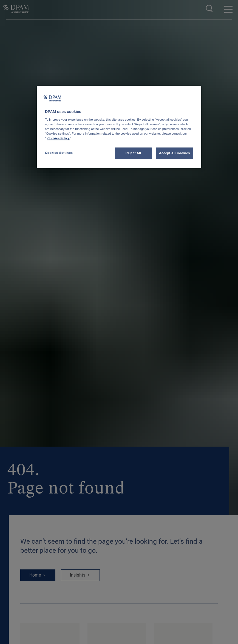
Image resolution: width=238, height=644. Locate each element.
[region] (119, 127)
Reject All (133, 153)
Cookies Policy (59, 138)
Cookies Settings (59, 153)
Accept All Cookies (175, 153)
